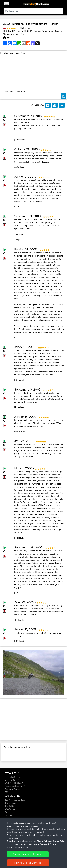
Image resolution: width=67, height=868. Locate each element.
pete (16, 593)
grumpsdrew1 (20, 140)
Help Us (8, 815)
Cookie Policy (59, 841)
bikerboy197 (20, 538)
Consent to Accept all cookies (28, 854)
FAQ (7, 792)
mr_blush (18, 337)
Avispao (18, 240)
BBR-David (8, 31)
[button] (8, 672)
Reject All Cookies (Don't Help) (28, 863)
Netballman (19, 407)
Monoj (17, 206)
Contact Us (10, 812)
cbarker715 (19, 620)
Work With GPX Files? (14, 783)
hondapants (20, 431)
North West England (19, 34)
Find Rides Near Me (13, 777)
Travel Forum (10, 803)
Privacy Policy (43, 841)
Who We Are (10, 809)
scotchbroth (20, 167)
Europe (37, 31)
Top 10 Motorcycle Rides (15, 800)
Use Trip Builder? (12, 780)
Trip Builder (10, 806)
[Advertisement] (33, 72)
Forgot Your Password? (15, 786)
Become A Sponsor (13, 789)
